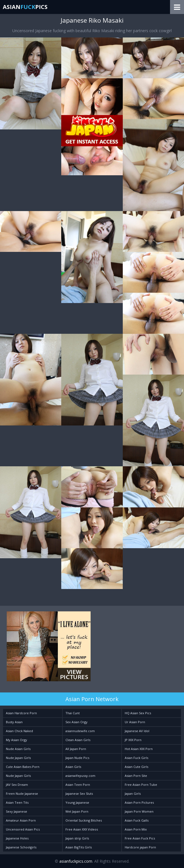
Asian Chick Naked (19, 731)
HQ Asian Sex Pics (138, 713)
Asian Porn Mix (136, 829)
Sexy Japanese (16, 811)
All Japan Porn (76, 749)
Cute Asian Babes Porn (23, 767)
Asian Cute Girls (136, 767)
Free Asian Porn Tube (141, 785)
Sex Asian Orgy (76, 722)
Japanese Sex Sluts (79, 794)
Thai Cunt (73, 713)
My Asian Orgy (16, 740)
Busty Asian (14, 722)
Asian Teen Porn (78, 785)
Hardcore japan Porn (140, 847)
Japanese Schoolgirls (21, 847)
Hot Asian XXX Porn (139, 749)
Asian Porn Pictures (139, 802)
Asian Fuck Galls (137, 820)
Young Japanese (77, 802)
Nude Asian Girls (18, 749)
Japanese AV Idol (137, 731)
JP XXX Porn (133, 740)
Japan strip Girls (77, 838)
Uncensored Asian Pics (23, 829)
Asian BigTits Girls (79, 847)
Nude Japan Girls (18, 758)
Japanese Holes (17, 838)
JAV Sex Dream (17, 785)
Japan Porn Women (139, 811)
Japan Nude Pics (77, 758)
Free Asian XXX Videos (82, 829)
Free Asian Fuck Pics (140, 838)
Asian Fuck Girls (136, 758)
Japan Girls (133, 794)
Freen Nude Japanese (22, 794)
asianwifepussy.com (80, 776)
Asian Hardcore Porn (21, 713)
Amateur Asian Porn (21, 820)
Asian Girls (73, 767)
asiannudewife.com (80, 731)
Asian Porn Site (136, 776)
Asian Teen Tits (17, 802)
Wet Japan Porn (77, 811)
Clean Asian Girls (78, 740)
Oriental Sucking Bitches (84, 820)
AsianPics (25, 7)
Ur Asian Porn (135, 722)
